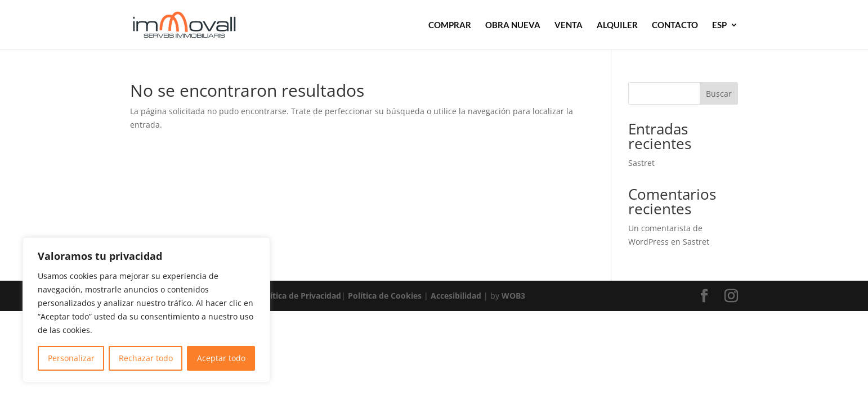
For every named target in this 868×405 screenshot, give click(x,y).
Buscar (719, 94)
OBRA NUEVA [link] (513, 25)
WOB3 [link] (513, 296)
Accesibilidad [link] (456, 296)
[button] (704, 296)
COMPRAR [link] (450, 25)
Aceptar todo (221, 358)
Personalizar (71, 358)
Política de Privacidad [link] (299, 296)
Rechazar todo (146, 358)
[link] (200, 24)
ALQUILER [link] (617, 25)
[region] (146, 310)
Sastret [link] (641, 163)
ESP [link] (719, 25)
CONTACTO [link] (675, 25)
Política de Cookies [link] (385, 296)
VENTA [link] (569, 25)
